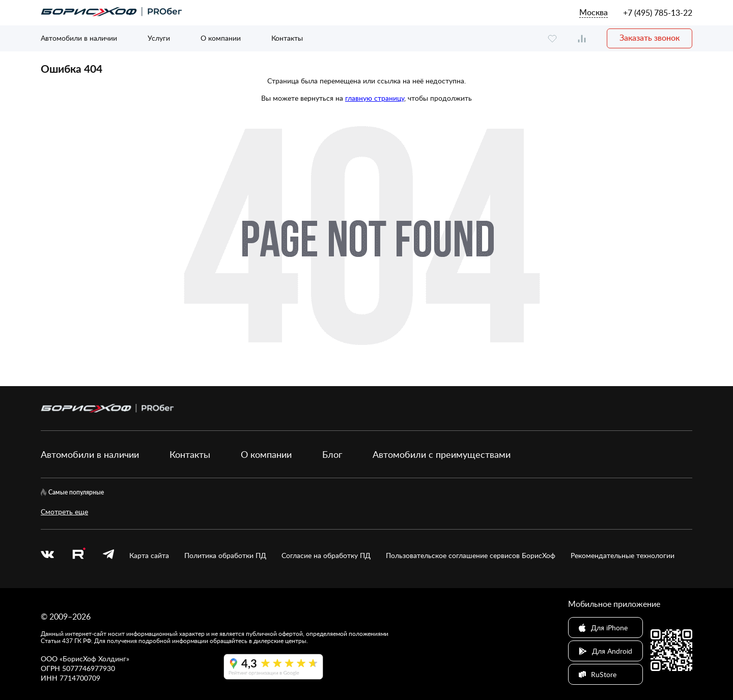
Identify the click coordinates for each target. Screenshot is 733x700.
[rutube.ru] (78, 555)
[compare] (582, 38)
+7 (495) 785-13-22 (658, 13)
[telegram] (108, 555)
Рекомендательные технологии (623, 555)
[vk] (47, 555)
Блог (332, 454)
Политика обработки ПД (225, 555)
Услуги (159, 38)
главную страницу (375, 98)
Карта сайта (149, 555)
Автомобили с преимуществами (442, 454)
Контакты (287, 38)
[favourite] (552, 38)
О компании (221, 38)
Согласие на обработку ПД (326, 555)
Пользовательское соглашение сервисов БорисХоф (471, 555)
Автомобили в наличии (79, 38)
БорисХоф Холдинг (94, 659)
